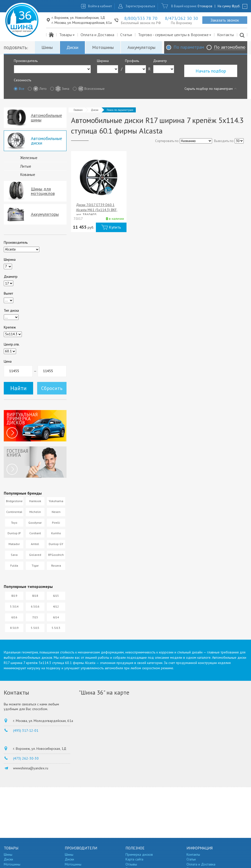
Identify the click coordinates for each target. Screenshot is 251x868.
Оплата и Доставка (97, 35)
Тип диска (11, 310)
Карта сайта (134, 859)
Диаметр (160, 61)
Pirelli (56, 523)
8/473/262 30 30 (181, 18)
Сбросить (52, 388)
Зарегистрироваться (140, 6)
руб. (236, 6)
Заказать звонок (225, 20)
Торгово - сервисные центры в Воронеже (175, 35)
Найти (18, 388)
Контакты (226, 35)
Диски (72, 47)
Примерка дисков (139, 854)
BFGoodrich (56, 555)
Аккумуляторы (141, 47)
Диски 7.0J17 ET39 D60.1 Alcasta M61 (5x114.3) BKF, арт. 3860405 (97, 210)
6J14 (56, 617)
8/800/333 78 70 (141, 18)
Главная (78, 110)
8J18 (35, 596)
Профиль (132, 61)
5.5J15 (35, 628)
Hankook (35, 501)
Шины (47, 47)
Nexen (56, 512)
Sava (14, 555)
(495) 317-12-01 (26, 730)
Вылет (8, 293)
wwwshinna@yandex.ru (31, 768)
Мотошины (103, 47)
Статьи (126, 35)
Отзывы (131, 864)
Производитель (26, 61)
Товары (67, 35)
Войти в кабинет (100, 6)
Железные (29, 158)
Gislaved (35, 555)
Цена (8, 361)
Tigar (35, 565)
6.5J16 (35, 606)
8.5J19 (14, 628)
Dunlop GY (56, 544)
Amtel (35, 544)
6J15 (56, 596)
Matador (14, 544)
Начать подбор (211, 71)
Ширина (103, 61)
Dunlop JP (14, 533)
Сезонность (22, 80)
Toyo (14, 523)
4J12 (56, 606)
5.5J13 (56, 628)
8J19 (14, 596)
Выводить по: (224, 141)
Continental (14, 512)
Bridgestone (14, 501)
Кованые (28, 174)
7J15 (35, 617)
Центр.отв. (12, 344)
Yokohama (56, 501)
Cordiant (35, 533)
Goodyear (35, 523)
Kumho (56, 533)
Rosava (56, 565)
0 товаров (205, 6)
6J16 (14, 617)
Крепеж (10, 327)
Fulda (14, 565)
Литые (26, 166)
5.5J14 (14, 606)
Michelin (35, 512)
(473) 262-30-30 (26, 758)
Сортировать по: (167, 141)
